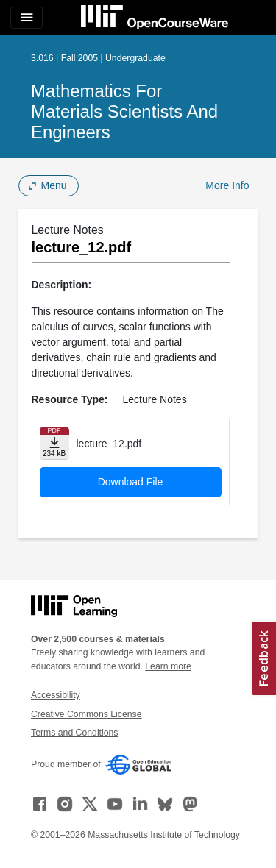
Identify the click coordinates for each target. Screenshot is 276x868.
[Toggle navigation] (26, 18)
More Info (227, 185)
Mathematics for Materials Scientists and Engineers (124, 111)
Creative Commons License (86, 714)
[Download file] (54, 443)
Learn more (168, 666)
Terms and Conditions (74, 733)
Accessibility (56, 695)
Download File (131, 482)
